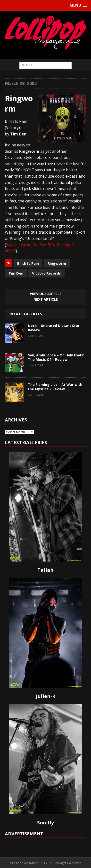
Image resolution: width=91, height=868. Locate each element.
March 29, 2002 (21, 83)
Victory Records (46, 273)
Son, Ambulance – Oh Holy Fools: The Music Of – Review (56, 357)
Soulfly (45, 823)
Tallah (45, 570)
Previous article (46, 294)
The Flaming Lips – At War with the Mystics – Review (55, 387)
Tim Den (16, 273)
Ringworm (57, 263)
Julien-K (46, 696)
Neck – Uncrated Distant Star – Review (55, 328)
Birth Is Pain (28, 263)
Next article (46, 299)
